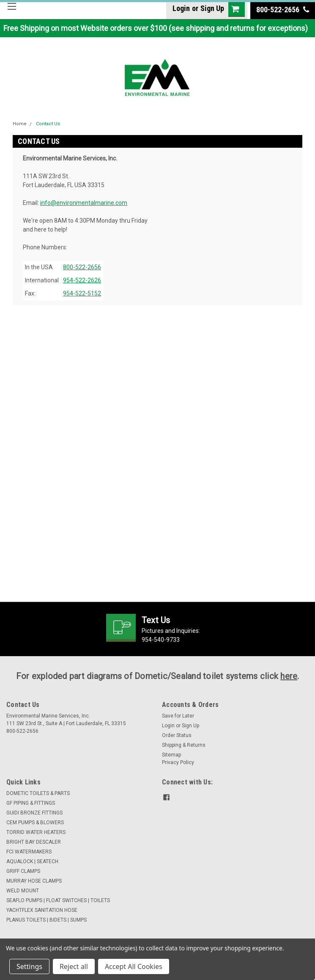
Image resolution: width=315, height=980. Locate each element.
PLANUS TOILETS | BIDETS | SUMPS (47, 920)
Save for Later (178, 716)
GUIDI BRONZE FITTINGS (34, 813)
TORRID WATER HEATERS (36, 832)
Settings (29, 966)
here (289, 676)
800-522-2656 (283, 10)
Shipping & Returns (184, 745)
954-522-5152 (82, 293)
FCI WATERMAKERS (29, 852)
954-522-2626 (82, 280)
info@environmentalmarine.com (84, 203)
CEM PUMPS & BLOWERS (35, 823)
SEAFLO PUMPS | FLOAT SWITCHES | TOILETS (58, 900)
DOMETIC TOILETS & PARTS (38, 793)
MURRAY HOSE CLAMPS (34, 881)
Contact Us (48, 124)
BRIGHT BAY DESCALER (34, 842)
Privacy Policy (178, 762)
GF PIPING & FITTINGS (31, 803)
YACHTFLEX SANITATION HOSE (42, 910)
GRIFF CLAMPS (23, 871)
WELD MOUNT (23, 891)
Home (20, 124)
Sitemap (171, 755)
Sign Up (212, 8)
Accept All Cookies (134, 966)
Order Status (177, 735)
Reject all (74, 966)
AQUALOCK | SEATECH (32, 861)
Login (181, 8)
